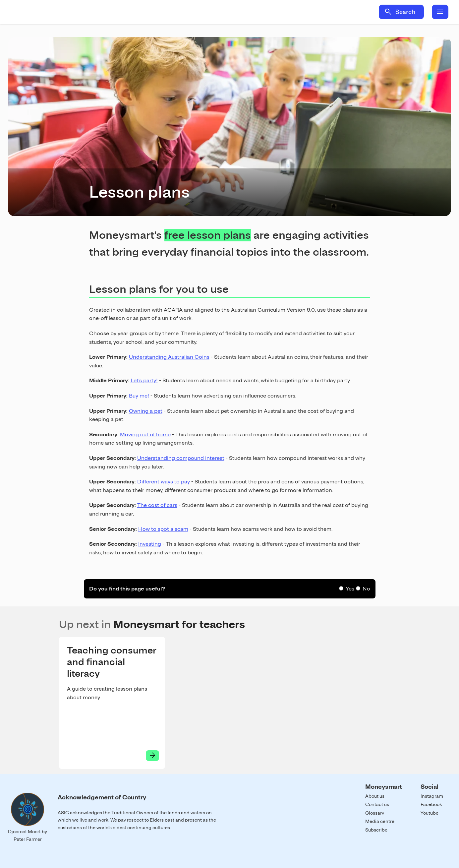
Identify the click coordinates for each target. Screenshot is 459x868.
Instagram (432, 796)
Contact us (377, 804)
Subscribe (376, 830)
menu (440, 12)
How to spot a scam (163, 529)
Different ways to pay (164, 482)
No (366, 589)
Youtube (430, 813)
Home (69, 12)
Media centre (380, 821)
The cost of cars (157, 505)
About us (375, 796)
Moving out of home (145, 434)
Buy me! (139, 396)
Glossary (375, 813)
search (388, 12)
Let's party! (144, 380)
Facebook (431, 804)
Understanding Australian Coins (169, 357)
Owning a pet (146, 411)
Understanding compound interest (181, 458)
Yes (350, 589)
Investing (150, 544)
